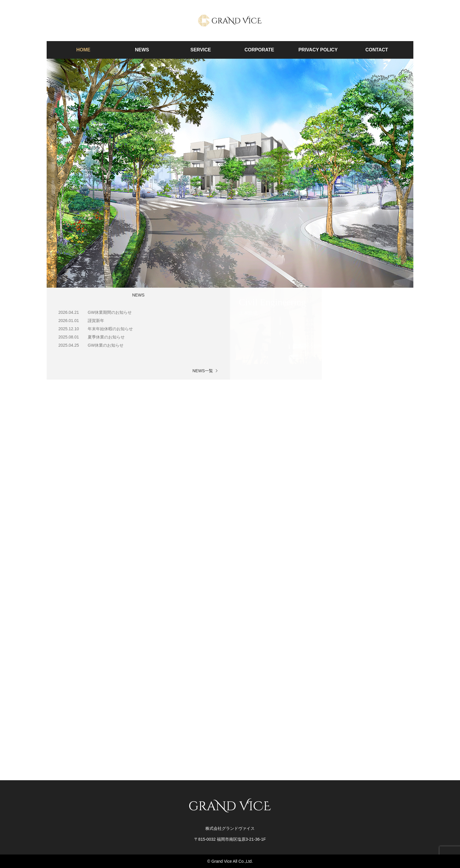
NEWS (142, 50)
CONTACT (377, 50)
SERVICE (201, 50)
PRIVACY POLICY (318, 50)
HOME (83, 50)
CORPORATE (259, 50)
